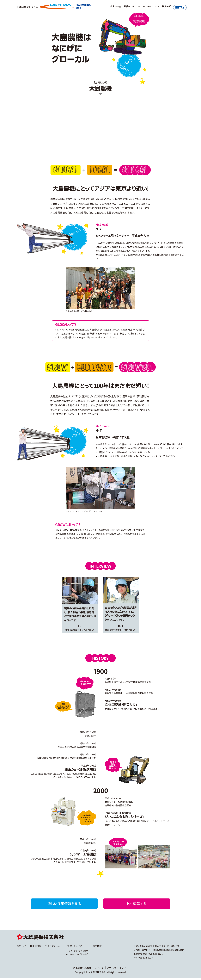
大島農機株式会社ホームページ (89, 969)
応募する (137, 904)
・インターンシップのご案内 (77, 953)
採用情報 (161, 6)
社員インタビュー (127, 6)
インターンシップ (146, 6)
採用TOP (21, 948)
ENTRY (177, 6)
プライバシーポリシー (117, 969)
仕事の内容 (110, 6)
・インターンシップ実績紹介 (77, 956)
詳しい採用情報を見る (64, 904)
